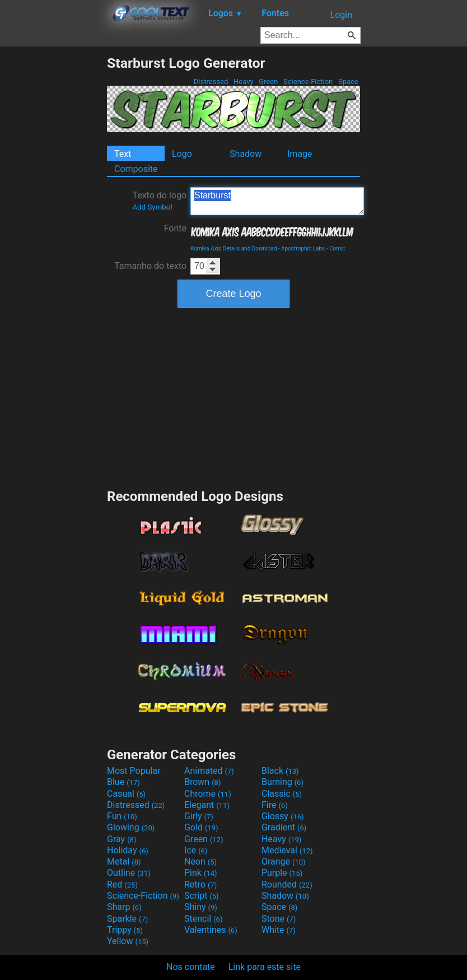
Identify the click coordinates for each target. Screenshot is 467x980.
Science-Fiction (308, 82)
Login (341, 15)
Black (280, 771)
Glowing (131, 827)
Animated (209, 771)
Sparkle (127, 919)
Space (348, 82)
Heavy (244, 82)
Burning (282, 782)
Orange (284, 861)
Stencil (203, 919)
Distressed (211, 82)
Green (268, 82)
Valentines (211, 930)
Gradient (284, 827)
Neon (200, 861)
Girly (199, 816)
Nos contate (191, 967)
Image (300, 154)
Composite (136, 169)
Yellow (128, 941)
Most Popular (134, 771)
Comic (337, 249)
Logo (182, 154)
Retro (200, 884)
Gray (122, 839)
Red (122, 884)
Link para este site (265, 967)
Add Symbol (152, 207)
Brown (202, 782)
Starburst (277, 201)
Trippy (125, 930)
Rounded (287, 884)
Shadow (246, 154)
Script (202, 896)
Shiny (201, 907)
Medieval (287, 850)
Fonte (175, 228)
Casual (126, 794)
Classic (282, 794)
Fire (275, 805)
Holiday (128, 850)
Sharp (124, 907)
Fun (122, 816)
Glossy (283, 816)
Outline (129, 873)
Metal (124, 861)
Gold (201, 827)
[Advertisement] (53, 223)
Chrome (208, 794)
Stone (279, 919)
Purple (282, 873)
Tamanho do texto (150, 266)
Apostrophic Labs (303, 249)
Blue (123, 782)
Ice (196, 850)
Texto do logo (159, 201)
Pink (201, 873)
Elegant (207, 805)
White (279, 930)
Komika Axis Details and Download (233, 249)
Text (123, 154)
